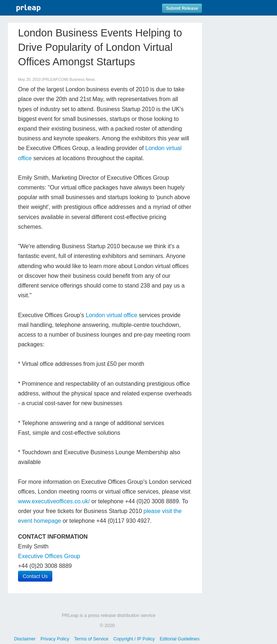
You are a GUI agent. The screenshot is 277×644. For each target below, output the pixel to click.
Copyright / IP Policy (134, 639)
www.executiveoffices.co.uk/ (54, 501)
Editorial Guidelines (180, 639)
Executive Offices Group (49, 556)
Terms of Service (91, 639)
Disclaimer (25, 639)
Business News (82, 80)
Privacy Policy (55, 639)
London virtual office (112, 315)
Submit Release (182, 8)
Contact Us (35, 576)
